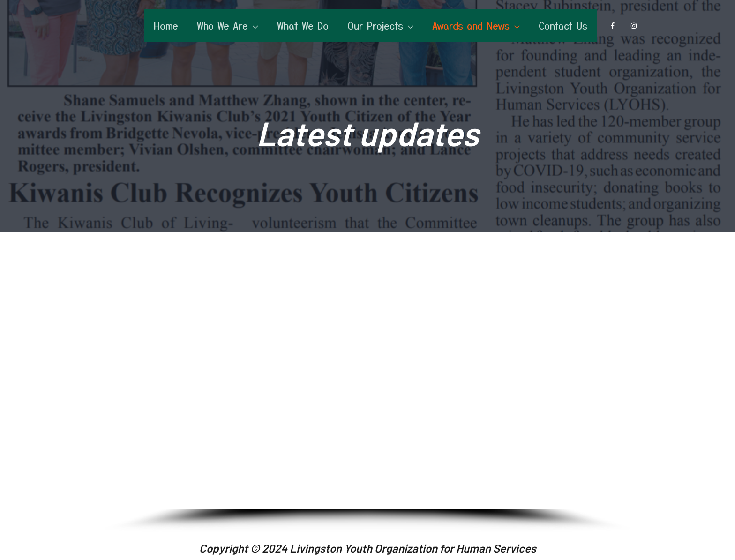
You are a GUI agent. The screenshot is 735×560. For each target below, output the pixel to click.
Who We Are (222, 26)
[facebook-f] (615, 26)
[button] (120, 378)
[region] (367, 389)
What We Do (303, 26)
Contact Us (563, 26)
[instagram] (636, 26)
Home (166, 26)
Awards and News (471, 26)
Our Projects (375, 26)
